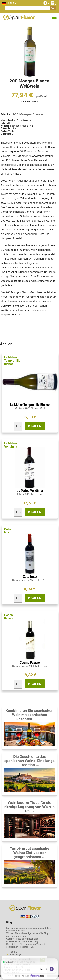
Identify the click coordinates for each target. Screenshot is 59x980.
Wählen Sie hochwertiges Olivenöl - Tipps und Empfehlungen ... (28, 935)
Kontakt (13, 952)
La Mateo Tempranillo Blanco (12, 361)
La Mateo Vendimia (11, 445)
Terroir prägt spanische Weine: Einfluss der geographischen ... (29, 853)
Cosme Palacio (9, 617)
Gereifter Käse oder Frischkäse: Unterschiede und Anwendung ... (23, 940)
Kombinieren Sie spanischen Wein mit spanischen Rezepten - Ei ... (29, 715)
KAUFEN (35, 426)
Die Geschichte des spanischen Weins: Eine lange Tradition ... (30, 761)
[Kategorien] (54, 17)
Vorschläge (15, 954)
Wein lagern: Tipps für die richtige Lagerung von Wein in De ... (29, 807)
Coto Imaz (7, 531)
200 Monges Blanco (28, 114)
